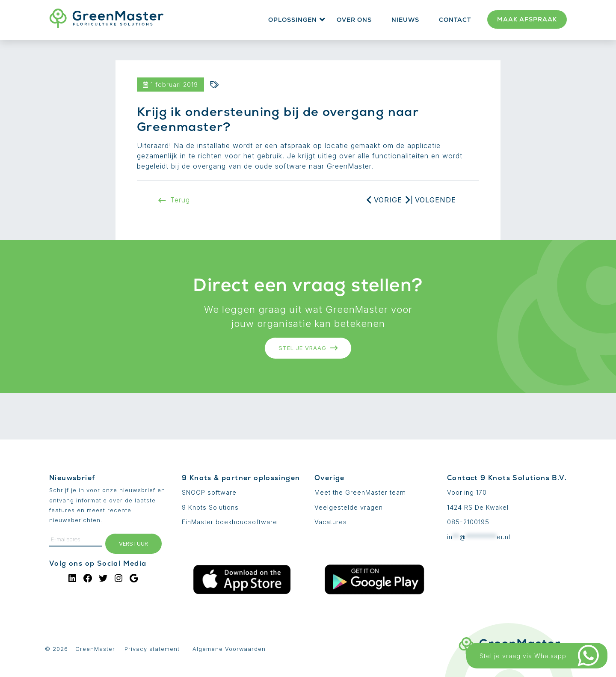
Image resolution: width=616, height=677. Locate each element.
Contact (455, 20)
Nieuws (405, 20)
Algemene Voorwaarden (229, 649)
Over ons (354, 20)
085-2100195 (468, 522)
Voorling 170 (467, 492)
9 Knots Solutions (210, 507)
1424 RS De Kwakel (478, 507)
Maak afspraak (527, 19)
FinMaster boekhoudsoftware (230, 522)
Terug (174, 200)
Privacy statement (152, 649)
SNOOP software (209, 492)
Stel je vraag (308, 348)
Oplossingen (293, 20)
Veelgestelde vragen (349, 507)
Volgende (435, 200)
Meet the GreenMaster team (360, 492)
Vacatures (331, 522)
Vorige (388, 200)
